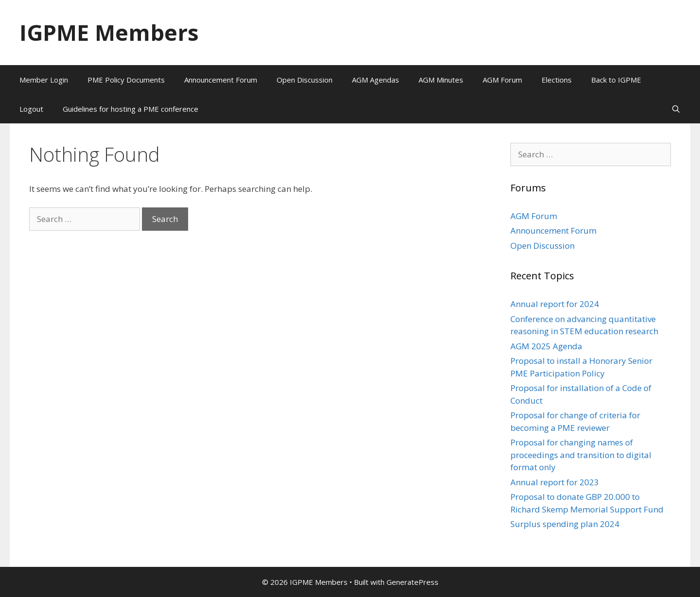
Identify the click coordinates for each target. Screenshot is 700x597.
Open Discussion (305, 80)
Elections (557, 80)
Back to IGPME (616, 80)
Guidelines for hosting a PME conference (131, 109)
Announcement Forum (221, 80)
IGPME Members (109, 32)
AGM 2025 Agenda (546, 346)
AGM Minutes (441, 80)
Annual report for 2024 (555, 304)
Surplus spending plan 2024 (565, 524)
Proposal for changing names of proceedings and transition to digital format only (581, 455)
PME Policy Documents (126, 80)
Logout (31, 109)
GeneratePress (412, 582)
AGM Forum (502, 80)
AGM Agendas (376, 80)
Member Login (44, 80)
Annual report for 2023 (555, 482)
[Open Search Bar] (676, 109)
